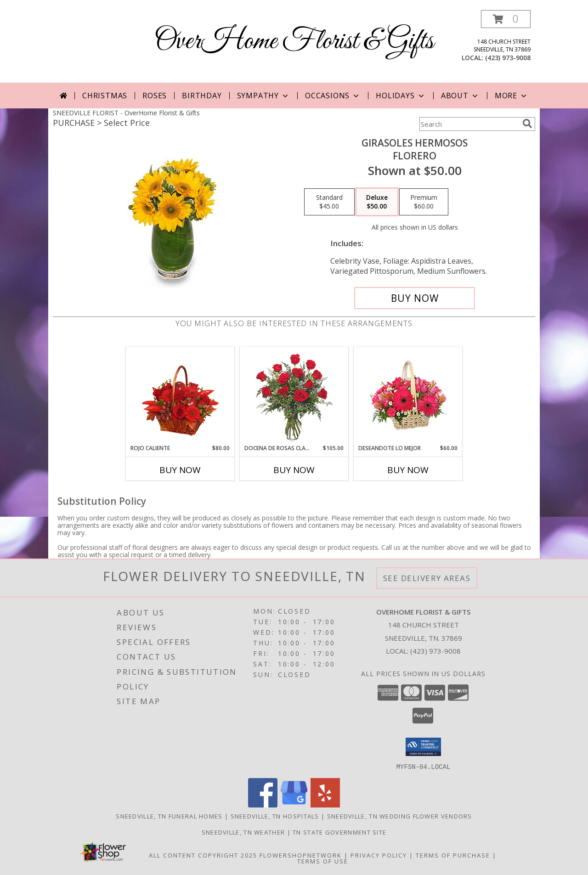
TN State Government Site (339, 832)
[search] (527, 124)
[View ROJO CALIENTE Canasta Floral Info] (180, 396)
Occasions (333, 96)
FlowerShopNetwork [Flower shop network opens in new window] (301, 855)
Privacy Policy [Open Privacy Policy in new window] (379, 855)
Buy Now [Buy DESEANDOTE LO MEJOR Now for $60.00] (408, 470)
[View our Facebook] (263, 804)
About (460, 96)
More (512, 96)
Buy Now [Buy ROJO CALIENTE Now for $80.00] (180, 470)
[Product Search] (469, 124)
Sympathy (263, 96)
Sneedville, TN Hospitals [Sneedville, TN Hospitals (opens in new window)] (275, 816)
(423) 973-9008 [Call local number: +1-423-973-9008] (508, 58)
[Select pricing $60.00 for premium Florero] (424, 202)
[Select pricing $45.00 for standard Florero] (329, 202)
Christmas (105, 96)
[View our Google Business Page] (294, 804)
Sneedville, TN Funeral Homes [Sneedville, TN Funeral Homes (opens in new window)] (169, 816)
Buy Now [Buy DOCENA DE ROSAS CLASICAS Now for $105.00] (294, 470)
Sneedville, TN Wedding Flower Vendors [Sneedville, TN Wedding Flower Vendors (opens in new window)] (400, 816)
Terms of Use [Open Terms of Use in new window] (323, 861)
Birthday (202, 96)
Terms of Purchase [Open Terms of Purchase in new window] (453, 855)
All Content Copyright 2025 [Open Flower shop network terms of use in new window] (203, 855)
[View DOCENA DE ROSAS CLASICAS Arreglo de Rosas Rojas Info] (294, 396)
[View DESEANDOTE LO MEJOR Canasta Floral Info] (408, 396)
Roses (155, 96)
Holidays (401, 96)
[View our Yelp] (325, 804)
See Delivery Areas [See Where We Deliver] (427, 578)
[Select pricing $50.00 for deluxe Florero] (377, 202)
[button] (506, 19)
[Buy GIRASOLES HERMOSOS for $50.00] (415, 298)
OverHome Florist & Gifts (294, 42)
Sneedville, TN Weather (243, 832)
